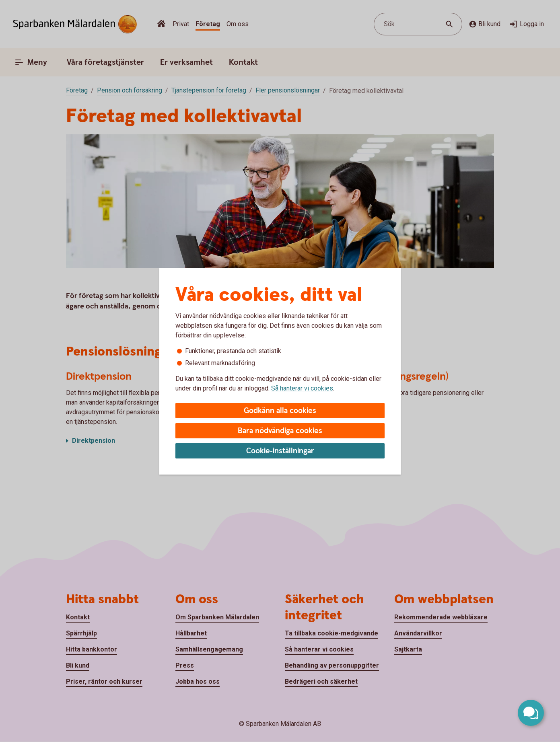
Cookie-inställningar (280, 451)
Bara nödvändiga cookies (280, 431)
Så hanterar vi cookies (302, 388)
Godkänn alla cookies (280, 411)
